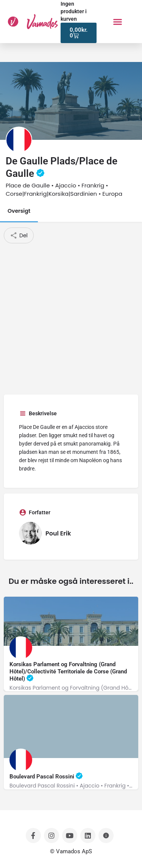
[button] (117, 22)
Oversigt (19, 211)
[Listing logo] (19, 140)
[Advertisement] (71, 318)
